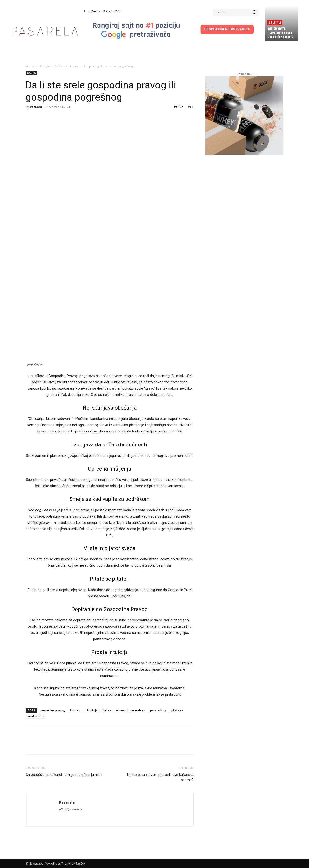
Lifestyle (275, 22)
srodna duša (36, 716)
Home (30, 66)
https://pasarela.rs (70, 809)
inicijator (76, 710)
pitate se (177, 710)
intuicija (92, 710)
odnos (120, 710)
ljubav (107, 710)
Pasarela (36, 107)
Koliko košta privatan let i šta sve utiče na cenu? (280, 33)
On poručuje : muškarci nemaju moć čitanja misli (64, 775)
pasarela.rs (137, 710)
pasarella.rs (158, 710)
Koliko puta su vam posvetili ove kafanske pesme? (160, 777)
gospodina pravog (53, 710)
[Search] (254, 13)
